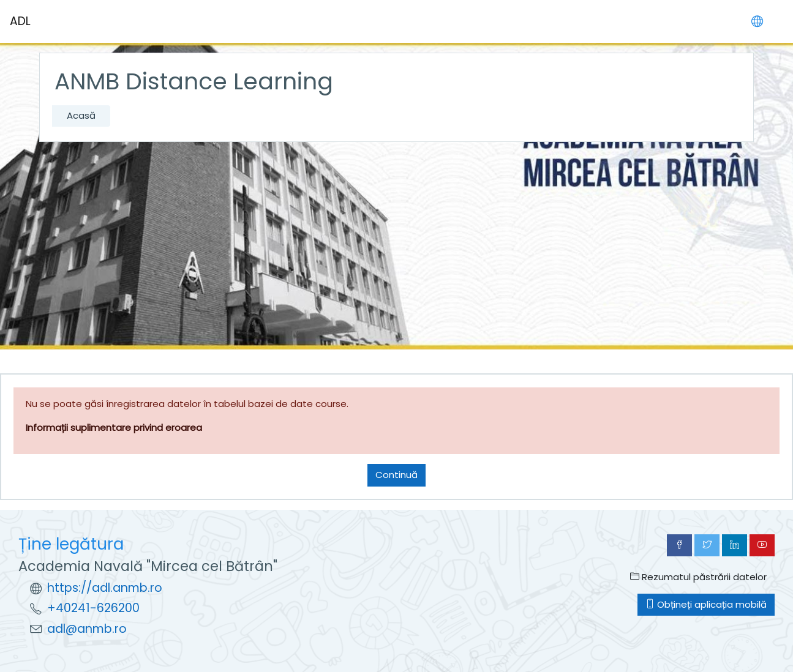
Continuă (396, 475)
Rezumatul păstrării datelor (698, 577)
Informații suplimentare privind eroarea (114, 427)
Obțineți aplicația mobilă (706, 604)
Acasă (81, 115)
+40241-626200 (93, 608)
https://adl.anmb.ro (105, 588)
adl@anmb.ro (87, 629)
